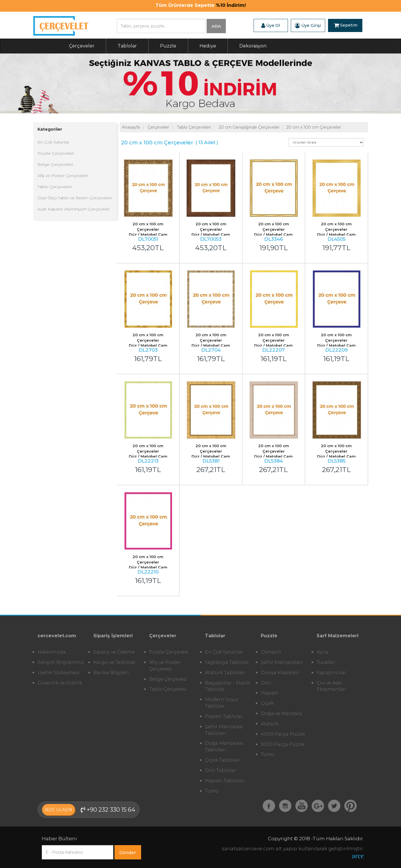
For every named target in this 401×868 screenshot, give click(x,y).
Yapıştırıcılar (331, 673)
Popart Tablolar (224, 716)
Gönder (128, 852)
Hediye (208, 46)
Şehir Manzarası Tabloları (224, 730)
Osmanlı (271, 652)
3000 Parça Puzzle (283, 744)
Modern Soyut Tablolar (222, 703)
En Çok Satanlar (53, 142)
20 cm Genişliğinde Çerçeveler (249, 127)
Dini (266, 683)
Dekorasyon (253, 46)
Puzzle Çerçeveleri (56, 153)
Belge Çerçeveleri (55, 164)
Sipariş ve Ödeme (114, 652)
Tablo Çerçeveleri (55, 187)
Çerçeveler (82, 46)
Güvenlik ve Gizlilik (60, 683)
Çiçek (267, 703)
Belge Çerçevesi (168, 679)
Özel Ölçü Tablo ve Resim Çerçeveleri (75, 198)
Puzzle (168, 46)
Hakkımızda (52, 652)
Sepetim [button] (346, 25)
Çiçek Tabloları (223, 760)
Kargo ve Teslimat (114, 662)
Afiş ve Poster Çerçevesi (165, 666)
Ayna (322, 652)
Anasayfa (131, 127)
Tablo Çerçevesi (168, 689)
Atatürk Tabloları (225, 673)
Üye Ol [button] (271, 25)
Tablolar (127, 46)
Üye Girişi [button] (308, 25)
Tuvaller (326, 662)
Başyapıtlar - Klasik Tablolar (227, 686)
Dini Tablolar (221, 770)
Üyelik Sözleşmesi (59, 673)
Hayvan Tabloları (225, 781)
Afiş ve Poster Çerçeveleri (63, 176)
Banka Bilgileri (111, 673)
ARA (216, 26)
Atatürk (270, 724)
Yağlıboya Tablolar (227, 662)
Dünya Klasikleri (280, 673)
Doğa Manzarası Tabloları (224, 746)
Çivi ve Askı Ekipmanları (331, 686)
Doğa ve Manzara (281, 713)
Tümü (212, 791)
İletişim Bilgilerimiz (61, 662)
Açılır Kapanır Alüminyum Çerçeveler (74, 209)
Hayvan (269, 693)
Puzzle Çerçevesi (169, 652)
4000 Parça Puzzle (283, 734)
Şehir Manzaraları (282, 662)
